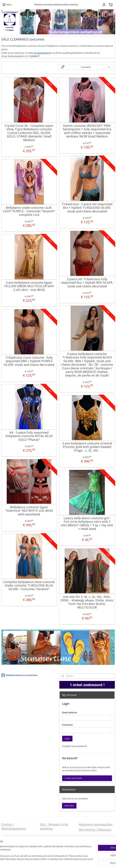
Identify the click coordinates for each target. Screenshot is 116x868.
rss (74, 856)
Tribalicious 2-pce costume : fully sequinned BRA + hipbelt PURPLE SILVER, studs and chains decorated (29, 361)
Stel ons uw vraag (14, 838)
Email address (70, 713)
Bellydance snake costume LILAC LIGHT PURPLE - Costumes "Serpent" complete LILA (29, 211)
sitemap (67, 856)
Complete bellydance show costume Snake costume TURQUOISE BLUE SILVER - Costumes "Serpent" (29, 586)
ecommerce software (87, 856)
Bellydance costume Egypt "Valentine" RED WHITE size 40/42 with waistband (29, 511)
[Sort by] (85, 67)
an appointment (42, 53)
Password (67, 725)
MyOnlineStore (58, 862)
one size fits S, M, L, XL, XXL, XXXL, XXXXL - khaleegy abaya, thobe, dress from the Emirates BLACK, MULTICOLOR (87, 602)
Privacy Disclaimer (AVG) (19, 843)
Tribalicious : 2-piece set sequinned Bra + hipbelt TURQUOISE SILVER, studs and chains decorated (87, 208)
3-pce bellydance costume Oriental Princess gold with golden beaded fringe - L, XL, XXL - (87, 447)
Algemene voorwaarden (95, 824)
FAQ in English (50, 843)
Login (67, 738)
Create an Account (73, 778)
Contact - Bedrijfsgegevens (14, 826)
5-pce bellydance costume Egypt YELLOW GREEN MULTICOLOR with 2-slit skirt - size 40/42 (29, 286)
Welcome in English (54, 838)
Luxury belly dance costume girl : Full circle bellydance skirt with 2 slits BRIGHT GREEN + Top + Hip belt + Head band (87, 524)
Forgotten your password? (75, 746)
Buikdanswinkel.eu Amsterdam (20, 675)
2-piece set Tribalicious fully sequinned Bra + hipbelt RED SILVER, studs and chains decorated (87, 283)
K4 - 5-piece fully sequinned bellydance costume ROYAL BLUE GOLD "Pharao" (29, 436)
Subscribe (69, 806)
